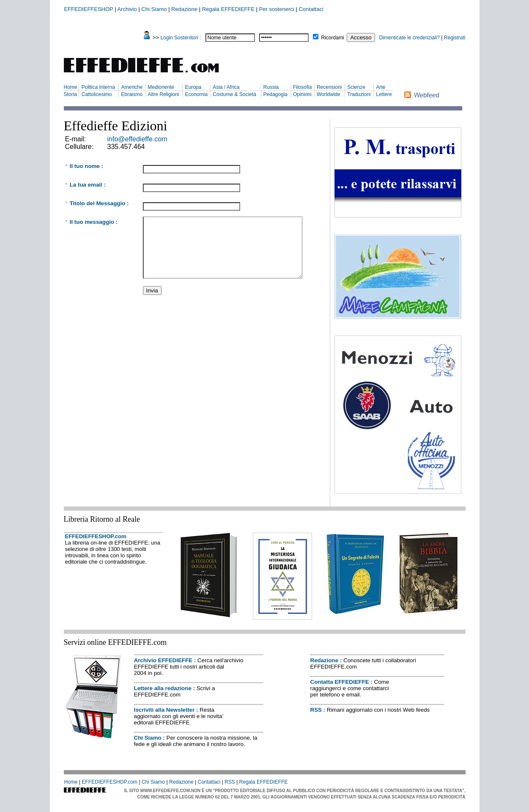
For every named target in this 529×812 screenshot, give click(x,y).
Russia (271, 87)
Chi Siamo (154, 9)
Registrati (455, 38)
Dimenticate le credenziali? (410, 38)
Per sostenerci (277, 9)
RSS (316, 710)
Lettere (384, 94)
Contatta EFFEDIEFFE (340, 682)
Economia (196, 94)
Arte (381, 87)
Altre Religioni (163, 94)
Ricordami (333, 38)
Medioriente (161, 87)
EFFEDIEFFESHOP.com (96, 536)
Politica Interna (98, 87)
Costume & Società (234, 94)
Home (71, 87)
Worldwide (329, 94)
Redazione (184, 9)
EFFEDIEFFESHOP (89, 9)
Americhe (132, 87)
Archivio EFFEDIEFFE (163, 660)
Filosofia (303, 87)
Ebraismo (132, 94)
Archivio (127, 9)
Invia (152, 290)
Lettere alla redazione (163, 688)
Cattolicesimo (96, 94)
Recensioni (329, 87)
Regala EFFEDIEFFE (228, 9)
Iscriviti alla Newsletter (164, 710)
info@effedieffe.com (137, 139)
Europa (193, 87)
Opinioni (302, 94)
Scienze (356, 87)
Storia (70, 94)
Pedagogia (275, 94)
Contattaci (311, 9)
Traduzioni (359, 94)
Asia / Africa (226, 87)
